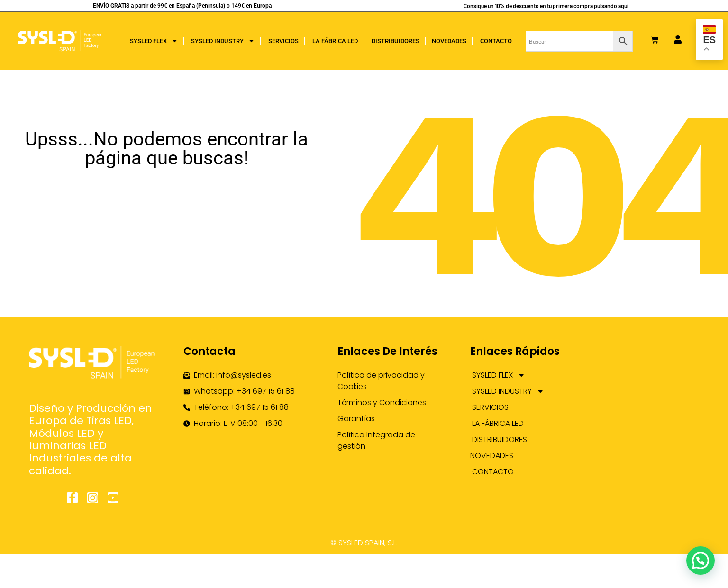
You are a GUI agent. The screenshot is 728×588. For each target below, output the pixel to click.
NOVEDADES (449, 41)
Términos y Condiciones (382, 403)
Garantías (356, 419)
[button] (701, 561)
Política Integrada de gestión (376, 440)
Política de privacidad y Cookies (381, 381)
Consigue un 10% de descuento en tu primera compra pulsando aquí (546, 6)
